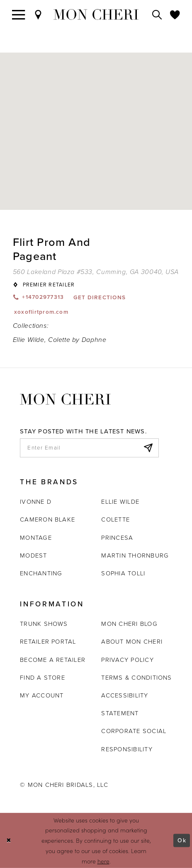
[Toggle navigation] (19, 14)
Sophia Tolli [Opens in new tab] (123, 573)
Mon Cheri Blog (129, 624)
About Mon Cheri (132, 642)
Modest (33, 555)
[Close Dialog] (9, 840)
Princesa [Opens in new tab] (117, 538)
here (103, 861)
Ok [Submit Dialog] (182, 840)
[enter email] (89, 448)
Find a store (43, 678)
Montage (36, 538)
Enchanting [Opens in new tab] (41, 573)
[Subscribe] (148, 448)
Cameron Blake (47, 519)
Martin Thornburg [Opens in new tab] (135, 555)
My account (42, 695)
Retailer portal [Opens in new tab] (48, 642)
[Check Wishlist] (175, 14)
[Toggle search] (157, 14)
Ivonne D (36, 502)
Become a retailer (53, 660)
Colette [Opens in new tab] (115, 519)
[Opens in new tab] (96, 272)
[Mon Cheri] (65, 399)
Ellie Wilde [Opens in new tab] (120, 502)
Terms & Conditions (136, 678)
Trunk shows (44, 624)
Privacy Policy (127, 660)
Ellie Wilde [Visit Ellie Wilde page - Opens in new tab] (29, 340)
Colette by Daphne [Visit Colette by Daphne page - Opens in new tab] (77, 340)
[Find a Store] (38, 14)
